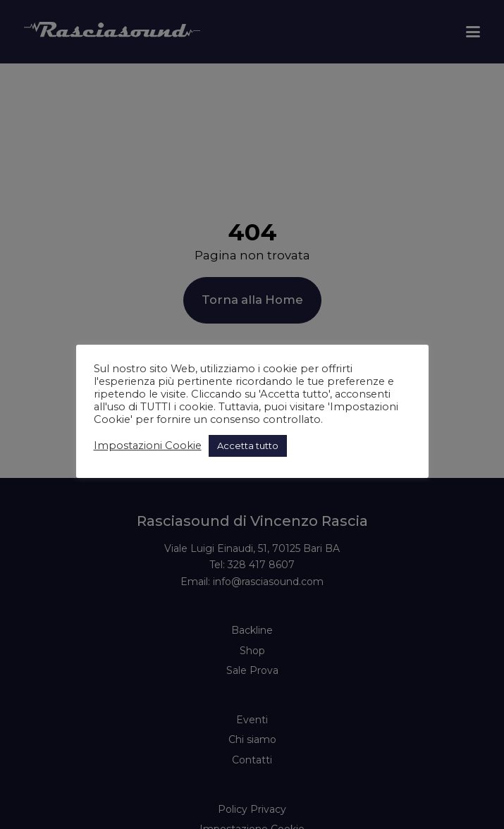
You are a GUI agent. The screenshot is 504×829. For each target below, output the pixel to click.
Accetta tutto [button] (248, 446)
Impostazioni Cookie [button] (148, 446)
